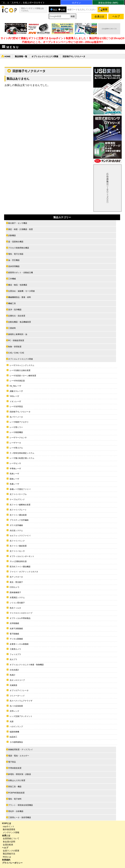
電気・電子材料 (15, 799)
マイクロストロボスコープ (21, 613)
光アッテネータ (16, 577)
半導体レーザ (15, 469)
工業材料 (12, 328)
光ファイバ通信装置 (18, 515)
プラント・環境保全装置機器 (21, 805)
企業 (62, 10)
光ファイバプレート (18, 510)
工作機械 (12, 279)
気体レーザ (14, 474)
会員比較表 (8, 845)
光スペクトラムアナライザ (21, 701)
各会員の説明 (9, 842)
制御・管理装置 (15, 347)
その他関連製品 (16, 742)
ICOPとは (7, 823)
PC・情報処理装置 (16, 340)
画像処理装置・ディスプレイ (21, 750)
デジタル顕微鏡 (16, 639)
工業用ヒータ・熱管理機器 (20, 817)
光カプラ (13, 659)
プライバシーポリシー (12, 863)
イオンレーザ (15, 401)
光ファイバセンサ (17, 551)
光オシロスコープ (17, 680)
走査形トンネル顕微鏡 (19, 644)
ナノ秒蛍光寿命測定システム (22, 453)
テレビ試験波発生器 (18, 561)
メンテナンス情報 (11, 832)
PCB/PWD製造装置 (16, 793)
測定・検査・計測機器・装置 (21, 229)
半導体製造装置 (15, 768)
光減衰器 (13, 685)
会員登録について (11, 838)
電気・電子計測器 (16, 254)
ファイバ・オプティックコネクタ (24, 572)
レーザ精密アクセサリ (19, 422)
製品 (54, 10)
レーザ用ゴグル (16, 448)
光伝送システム (16, 531)
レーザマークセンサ (18, 438)
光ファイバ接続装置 (18, 546)
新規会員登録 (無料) (108, 3)
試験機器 (12, 235)
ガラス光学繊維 (16, 525)
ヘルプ (5, 848)
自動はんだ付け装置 (17, 780)
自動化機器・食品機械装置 (20, 322)
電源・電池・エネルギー (19, 756)
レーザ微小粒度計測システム (22, 458)
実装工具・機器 (15, 787)
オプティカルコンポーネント (22, 556)
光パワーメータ (16, 417)
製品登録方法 (9, 854)
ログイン (76, 3)
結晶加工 (13, 737)
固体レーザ (14, 479)
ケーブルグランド (17, 499)
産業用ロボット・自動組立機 (21, 273)
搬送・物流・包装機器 (18, 285)
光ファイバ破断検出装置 (20, 505)
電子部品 (12, 762)
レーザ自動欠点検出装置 (20, 370)
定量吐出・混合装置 (17, 316)
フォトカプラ (15, 654)
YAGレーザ (14, 396)
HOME (7, 56)
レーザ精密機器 (16, 432)
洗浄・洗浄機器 (15, 310)
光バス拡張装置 (16, 706)
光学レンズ (14, 711)
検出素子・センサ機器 (18, 223)
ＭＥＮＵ (10, 47)
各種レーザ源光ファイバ (20, 489)
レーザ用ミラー (16, 427)
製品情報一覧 (21, 56)
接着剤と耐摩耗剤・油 (18, 334)
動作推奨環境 (9, 829)
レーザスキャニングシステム (22, 365)
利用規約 (6, 860)
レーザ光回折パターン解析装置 (23, 376)
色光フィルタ (15, 608)
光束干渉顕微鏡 (16, 629)
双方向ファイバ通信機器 (20, 567)
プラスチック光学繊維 (19, 520)
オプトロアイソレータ (19, 690)
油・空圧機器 (14, 260)
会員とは (6, 835)
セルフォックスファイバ (20, 536)
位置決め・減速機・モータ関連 (21, 291)
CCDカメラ (15, 587)
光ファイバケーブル (18, 494)
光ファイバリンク (17, 541)
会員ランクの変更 (11, 851)
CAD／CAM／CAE (16, 353)
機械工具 (12, 303)
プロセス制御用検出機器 (19, 248)
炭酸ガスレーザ (16, 391)
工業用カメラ (15, 649)
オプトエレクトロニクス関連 (45, 56)
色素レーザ (14, 484)
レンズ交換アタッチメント (21, 716)
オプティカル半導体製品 (20, 618)
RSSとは (7, 857)
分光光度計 (14, 670)
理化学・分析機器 (16, 811)
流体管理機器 (14, 266)
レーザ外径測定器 (17, 381)
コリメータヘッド (17, 696)
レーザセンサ (15, 463)
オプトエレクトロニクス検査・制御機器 (27, 665)
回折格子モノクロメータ (20, 412)
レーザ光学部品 (16, 407)
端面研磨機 (14, 732)
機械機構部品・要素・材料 (20, 297)
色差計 (12, 675)
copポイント (9, 826)
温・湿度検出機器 (16, 242)
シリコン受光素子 (17, 603)
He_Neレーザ (15, 386)
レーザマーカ (15, 443)
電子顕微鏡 (14, 634)
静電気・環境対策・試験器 (20, 774)
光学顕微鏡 (14, 623)
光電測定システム (17, 598)
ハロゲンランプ (16, 727)
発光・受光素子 (16, 582)
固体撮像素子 (15, 592)
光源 (12, 722)
